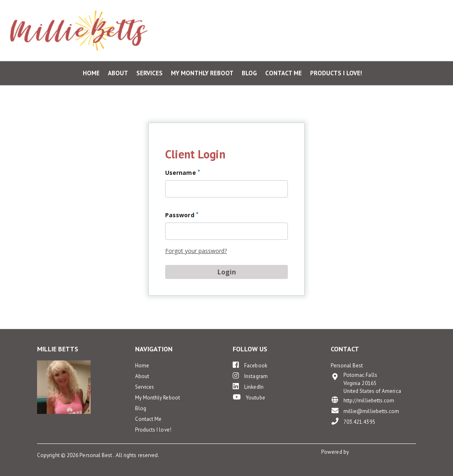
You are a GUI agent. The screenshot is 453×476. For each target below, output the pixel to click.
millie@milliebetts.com (365, 411)
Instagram (250, 376)
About (118, 73)
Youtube (249, 397)
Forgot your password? (196, 251)
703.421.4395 (353, 421)
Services (149, 73)
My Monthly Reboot (202, 73)
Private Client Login (410, 12)
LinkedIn (248, 387)
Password (182, 215)
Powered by (336, 452)
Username (183, 172)
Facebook (250, 365)
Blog (249, 73)
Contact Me (284, 73)
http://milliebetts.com (363, 400)
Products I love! (336, 73)
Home (91, 73)
